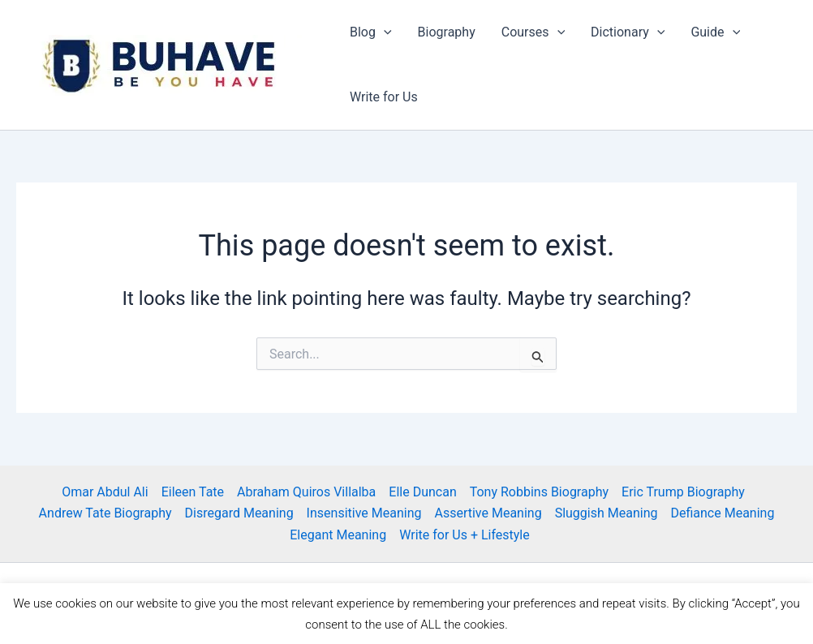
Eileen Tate (193, 492)
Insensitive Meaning (364, 513)
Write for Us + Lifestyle (465, 535)
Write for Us (384, 97)
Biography (447, 32)
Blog (371, 32)
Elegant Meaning (338, 535)
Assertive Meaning (488, 513)
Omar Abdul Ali (105, 492)
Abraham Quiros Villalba (306, 492)
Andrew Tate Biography (105, 513)
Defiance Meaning (722, 513)
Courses (533, 32)
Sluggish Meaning (607, 513)
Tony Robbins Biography (539, 492)
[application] (384, 32)
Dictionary (628, 32)
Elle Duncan (422, 492)
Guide (715, 32)
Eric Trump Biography (683, 492)
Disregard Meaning (239, 513)
